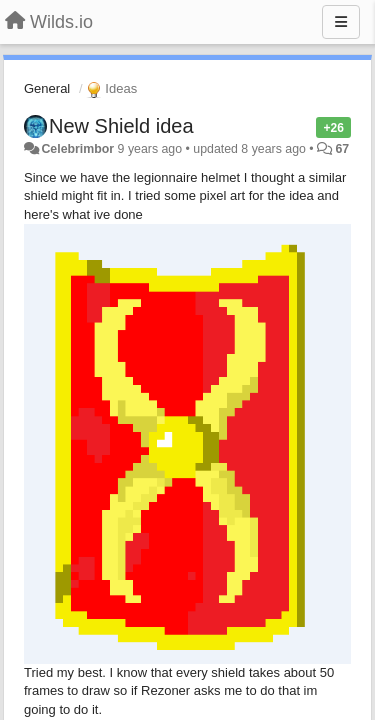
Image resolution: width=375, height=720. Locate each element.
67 (343, 149)
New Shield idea (121, 126)
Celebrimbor (77, 149)
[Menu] (341, 22)
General (47, 88)
